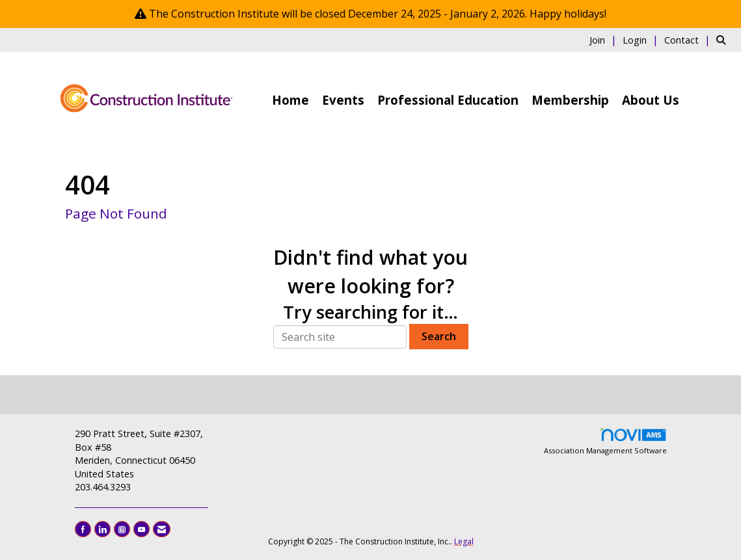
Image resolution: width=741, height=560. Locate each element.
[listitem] (605, 40)
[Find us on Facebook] (83, 529)
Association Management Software (605, 441)
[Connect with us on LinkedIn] (102, 529)
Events (343, 100)
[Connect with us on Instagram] (122, 529)
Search (439, 336)
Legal (464, 541)
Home (290, 100)
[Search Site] (724, 40)
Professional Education (448, 100)
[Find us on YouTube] (141, 529)
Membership (570, 100)
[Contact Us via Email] (162, 529)
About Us (651, 100)
